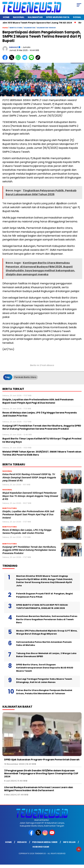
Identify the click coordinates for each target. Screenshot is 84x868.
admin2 (14, 47)
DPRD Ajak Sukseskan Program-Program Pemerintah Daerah (42, 760)
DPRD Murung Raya (58, 17)
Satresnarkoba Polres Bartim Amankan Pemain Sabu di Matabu (44, 644)
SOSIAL (77, 17)
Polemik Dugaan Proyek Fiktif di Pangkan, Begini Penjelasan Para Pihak (45, 595)
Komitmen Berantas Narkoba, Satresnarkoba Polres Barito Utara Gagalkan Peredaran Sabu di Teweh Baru (47, 619)
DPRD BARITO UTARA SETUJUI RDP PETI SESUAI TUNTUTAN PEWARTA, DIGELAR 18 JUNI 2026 (42, 607)
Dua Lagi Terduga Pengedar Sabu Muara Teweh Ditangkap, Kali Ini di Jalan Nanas (44, 681)
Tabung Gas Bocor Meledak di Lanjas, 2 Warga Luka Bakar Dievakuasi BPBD (46, 655)
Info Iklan (69, 842)
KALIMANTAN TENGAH (46, 28)
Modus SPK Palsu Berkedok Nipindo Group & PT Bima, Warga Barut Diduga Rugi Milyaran (47, 632)
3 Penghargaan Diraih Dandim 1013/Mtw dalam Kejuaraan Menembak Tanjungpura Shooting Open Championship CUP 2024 (41, 773)
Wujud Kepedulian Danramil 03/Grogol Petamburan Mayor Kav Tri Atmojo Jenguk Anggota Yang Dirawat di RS (30, 496)
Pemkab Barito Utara (25, 377)
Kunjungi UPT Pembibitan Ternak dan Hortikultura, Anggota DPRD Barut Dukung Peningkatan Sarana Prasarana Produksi (29, 550)
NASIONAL (19, 17)
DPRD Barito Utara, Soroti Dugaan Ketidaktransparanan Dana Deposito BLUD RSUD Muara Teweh (45, 668)
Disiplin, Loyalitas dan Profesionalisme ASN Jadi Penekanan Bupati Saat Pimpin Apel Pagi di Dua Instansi (28, 515)
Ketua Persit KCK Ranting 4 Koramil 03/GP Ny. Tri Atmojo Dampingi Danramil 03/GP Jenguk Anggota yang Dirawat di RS (29, 477)
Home (6, 17)
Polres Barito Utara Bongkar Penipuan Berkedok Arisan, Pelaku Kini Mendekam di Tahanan (44, 692)
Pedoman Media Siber (45, 842)
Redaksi (22, 842)
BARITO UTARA (16, 28)
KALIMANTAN (35, 17)
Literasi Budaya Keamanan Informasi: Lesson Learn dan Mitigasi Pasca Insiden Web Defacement (39, 789)
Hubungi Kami (41, 847)
